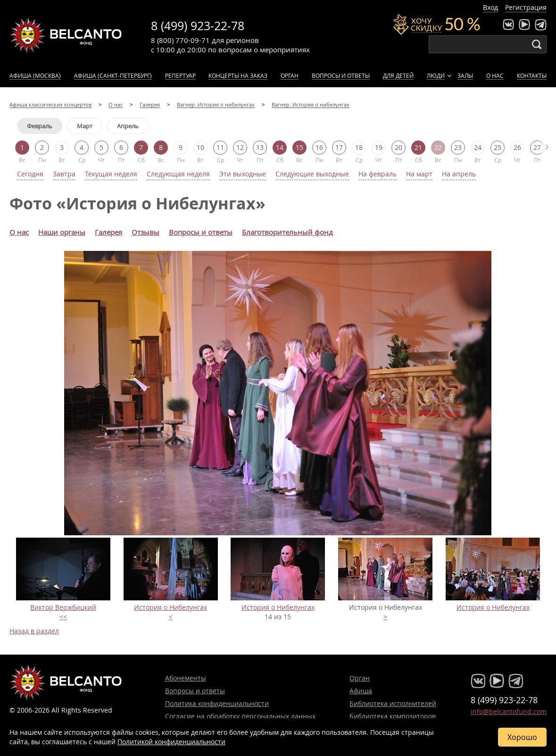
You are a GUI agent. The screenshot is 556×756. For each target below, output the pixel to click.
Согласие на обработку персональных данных (240, 716)
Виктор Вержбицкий (63, 607)
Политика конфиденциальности (217, 703)
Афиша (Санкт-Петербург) (113, 75)
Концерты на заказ (238, 75)
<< (63, 617)
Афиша (361, 691)
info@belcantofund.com (509, 711)
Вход (490, 7)
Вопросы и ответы (341, 75)
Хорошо (522, 737)
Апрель (128, 126)
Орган (290, 75)
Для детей (398, 75)
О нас (495, 75)
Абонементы (186, 678)
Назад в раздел (34, 631)
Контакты (532, 75)
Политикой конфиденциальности (171, 742)
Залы (465, 75)
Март (85, 126)
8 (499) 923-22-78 (198, 26)
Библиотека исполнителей (393, 703)
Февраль (40, 126)
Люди (436, 75)
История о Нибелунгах (170, 607)
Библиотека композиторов (393, 716)
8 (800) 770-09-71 (180, 40)
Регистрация (526, 7)
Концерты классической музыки (66, 35)
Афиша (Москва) (35, 75)
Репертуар (180, 75)
